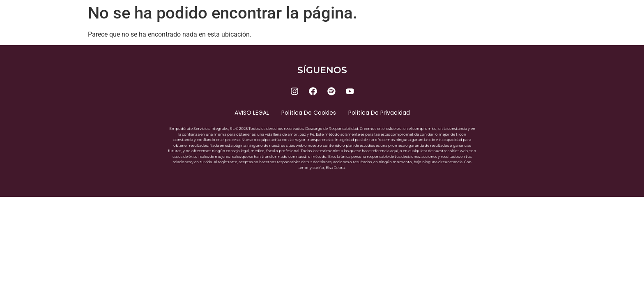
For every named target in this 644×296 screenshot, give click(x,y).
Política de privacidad (379, 113)
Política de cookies (309, 113)
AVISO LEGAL (252, 113)
